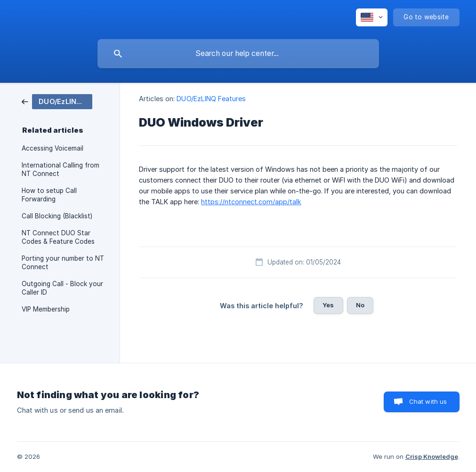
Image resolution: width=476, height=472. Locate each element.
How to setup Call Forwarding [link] (49, 195)
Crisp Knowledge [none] (432, 456)
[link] (57, 101)
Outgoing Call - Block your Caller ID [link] (62, 288)
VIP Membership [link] (46, 309)
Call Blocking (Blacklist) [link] (57, 216)
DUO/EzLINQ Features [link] (211, 99)
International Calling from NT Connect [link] (61, 169)
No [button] (360, 305)
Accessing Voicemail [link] (52, 148)
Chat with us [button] (428, 401)
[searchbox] (238, 54)
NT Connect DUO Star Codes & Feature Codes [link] (58, 237)
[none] (372, 17)
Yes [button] (328, 305)
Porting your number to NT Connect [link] (63, 263)
